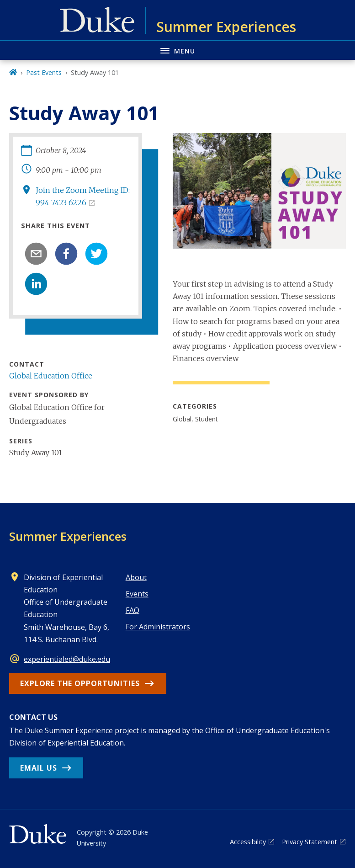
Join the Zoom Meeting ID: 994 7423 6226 (83, 196)
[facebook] (66, 254)
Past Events (44, 72)
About (136, 577)
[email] (36, 254)
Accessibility (248, 842)
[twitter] (96, 254)
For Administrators (158, 627)
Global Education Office (51, 376)
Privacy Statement (310, 842)
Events (137, 594)
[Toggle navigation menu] (177, 50)
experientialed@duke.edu (67, 659)
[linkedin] (36, 284)
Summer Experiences (68, 536)
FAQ (132, 610)
